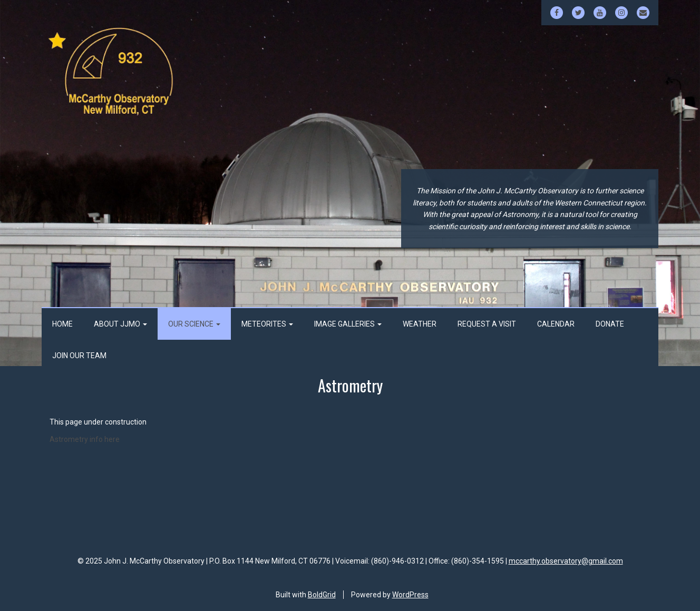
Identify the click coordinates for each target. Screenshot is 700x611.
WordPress (410, 595)
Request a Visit (487, 324)
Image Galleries (348, 324)
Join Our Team (79, 356)
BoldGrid (322, 595)
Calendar (556, 324)
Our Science (194, 324)
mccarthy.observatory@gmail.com (566, 561)
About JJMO (120, 324)
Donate (610, 324)
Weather (420, 324)
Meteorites (267, 324)
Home (62, 324)
